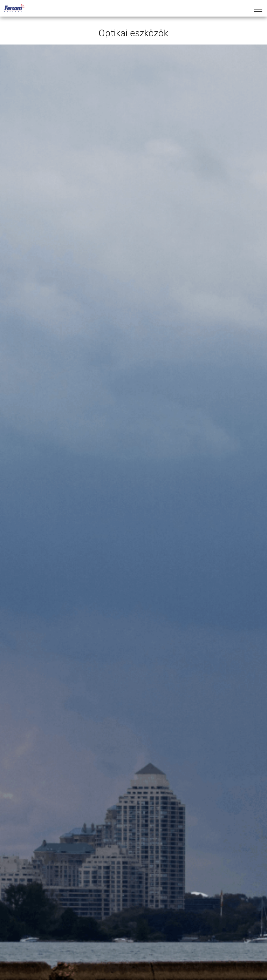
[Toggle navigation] (258, 9)
